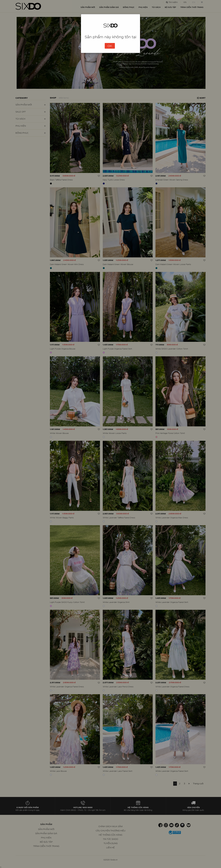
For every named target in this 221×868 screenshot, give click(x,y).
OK (110, 46)
